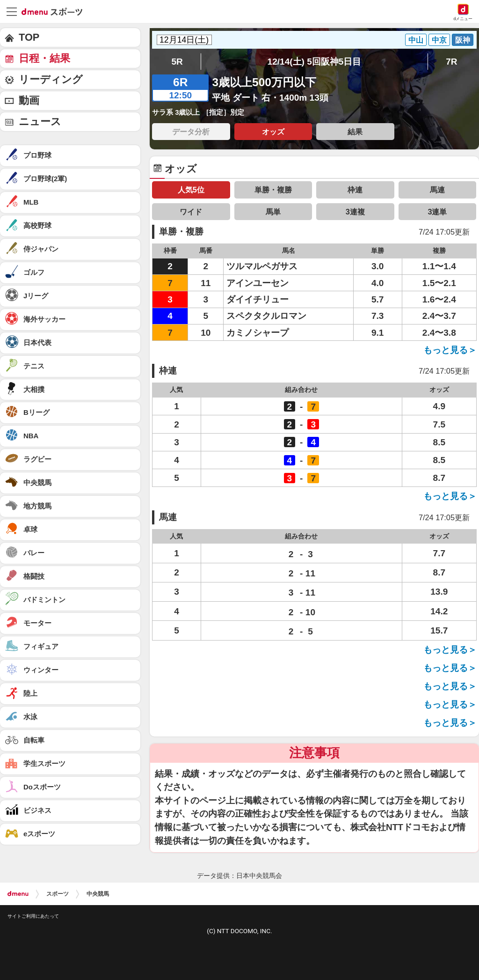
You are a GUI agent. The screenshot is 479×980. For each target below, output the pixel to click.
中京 (439, 40)
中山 (416, 40)
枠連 (355, 190)
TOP (29, 37)
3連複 (355, 212)
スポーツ (58, 894)
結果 (355, 132)
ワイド (191, 212)
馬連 (437, 190)
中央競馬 (98, 894)
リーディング (51, 79)
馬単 (273, 212)
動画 (29, 100)
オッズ (273, 132)
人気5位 (191, 190)
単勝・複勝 (273, 190)
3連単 (437, 212)
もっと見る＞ (450, 350)
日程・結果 (44, 58)
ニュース (40, 122)
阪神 (463, 40)
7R (451, 62)
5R (177, 62)
